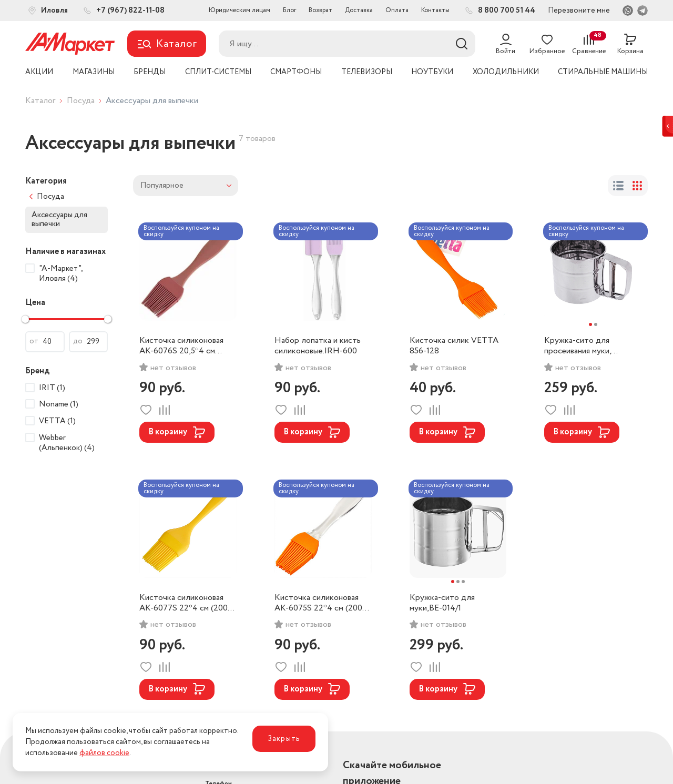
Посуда (81, 101)
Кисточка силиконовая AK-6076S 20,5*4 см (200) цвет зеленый (181, 346)
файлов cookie (104, 753)
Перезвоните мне (579, 11)
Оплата (397, 10)
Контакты (435, 10)
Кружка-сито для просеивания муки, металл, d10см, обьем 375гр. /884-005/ (583, 346)
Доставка (359, 10)
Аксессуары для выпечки (59, 220)
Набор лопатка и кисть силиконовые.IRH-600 (318, 346)
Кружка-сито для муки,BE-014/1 (442, 603)
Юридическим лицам (239, 10)
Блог (289, 10)
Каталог (40, 101)
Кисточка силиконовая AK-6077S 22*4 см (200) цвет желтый (185, 603)
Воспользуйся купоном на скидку (181, 231)
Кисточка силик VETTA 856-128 (454, 346)
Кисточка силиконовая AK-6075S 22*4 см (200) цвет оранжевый (320, 603)
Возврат (320, 10)
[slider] (25, 319)
